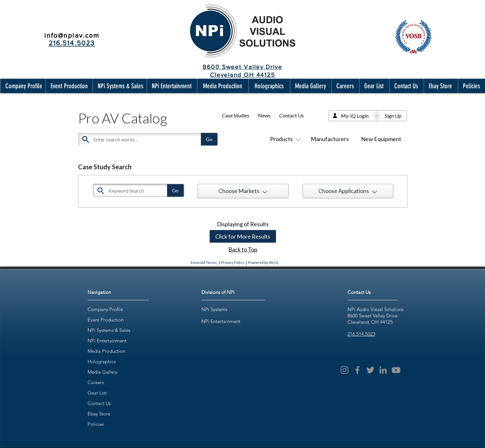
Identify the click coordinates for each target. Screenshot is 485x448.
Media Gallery (102, 372)
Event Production (106, 320)
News (264, 115)
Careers (96, 382)
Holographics (102, 361)
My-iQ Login (355, 116)
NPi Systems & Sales (109, 330)
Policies (96, 424)
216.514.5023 (361, 334)
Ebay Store (99, 414)
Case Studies (236, 115)
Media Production (106, 351)
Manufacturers (330, 139)
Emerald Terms (204, 262)
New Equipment (381, 139)
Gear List (97, 393)
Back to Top (243, 249)
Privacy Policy (233, 262)
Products (284, 139)
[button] (22, 86)
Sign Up (393, 116)
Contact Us (292, 115)
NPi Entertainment (107, 341)
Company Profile (105, 309)
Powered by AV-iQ (263, 262)
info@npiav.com (72, 35)
